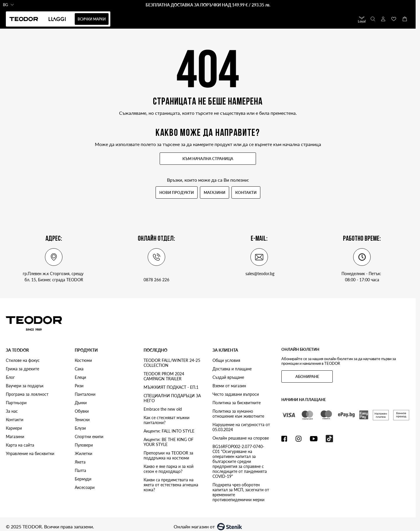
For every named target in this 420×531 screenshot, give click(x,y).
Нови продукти (177, 192)
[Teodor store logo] (34, 323)
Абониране (307, 376)
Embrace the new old (163, 409)
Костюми (83, 360)
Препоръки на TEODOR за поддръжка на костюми (168, 455)
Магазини (215, 192)
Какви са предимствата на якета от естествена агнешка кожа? (171, 485)
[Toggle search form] (373, 19)
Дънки (81, 403)
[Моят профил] (383, 19)
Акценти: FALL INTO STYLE (169, 431)
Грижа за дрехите (22, 369)
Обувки (82, 411)
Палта (80, 470)
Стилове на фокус (23, 360)
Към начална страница (208, 159)
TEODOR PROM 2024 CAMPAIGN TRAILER (164, 376)
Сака (79, 369)
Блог (10, 377)
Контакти (246, 192)
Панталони (85, 394)
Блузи (80, 428)
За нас (12, 411)
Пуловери (84, 445)
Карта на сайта (20, 445)
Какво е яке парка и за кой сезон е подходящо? (169, 469)
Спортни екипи (89, 437)
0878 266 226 (156, 280)
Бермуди (83, 479)
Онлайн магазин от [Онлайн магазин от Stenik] (208, 527)
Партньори (16, 403)
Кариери (14, 428)
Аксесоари (85, 487)
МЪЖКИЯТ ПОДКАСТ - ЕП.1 (171, 387)
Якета (80, 462)
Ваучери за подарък (25, 386)
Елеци (80, 377)
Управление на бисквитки (30, 453)
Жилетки (83, 453)
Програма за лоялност (27, 394)
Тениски (82, 420)
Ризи (79, 386)
